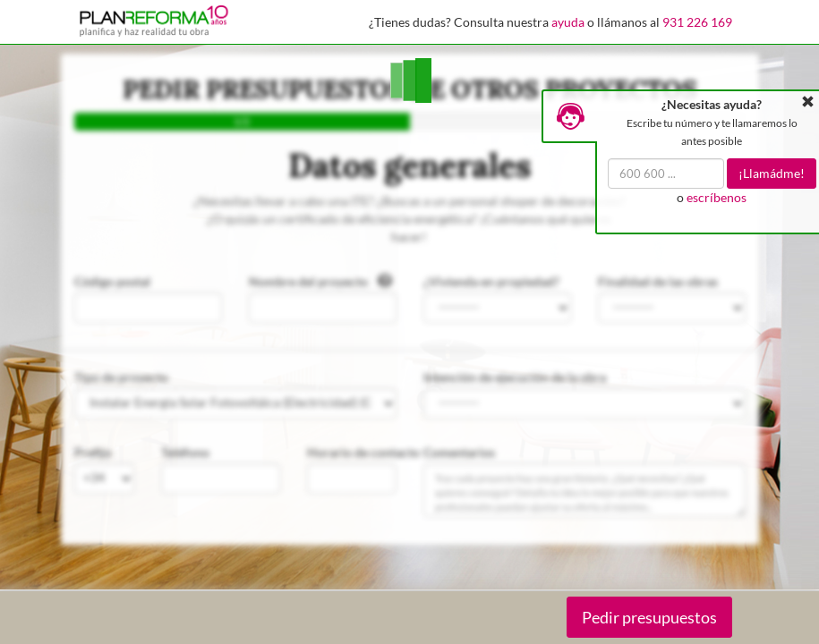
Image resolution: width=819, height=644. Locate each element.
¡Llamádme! (772, 173)
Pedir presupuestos (649, 617)
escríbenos (717, 197)
